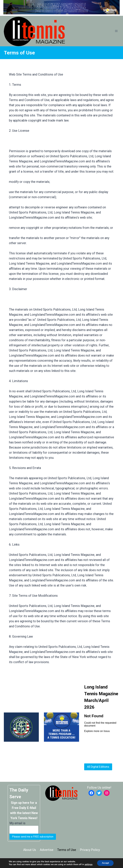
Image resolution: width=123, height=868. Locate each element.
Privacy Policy (90, 850)
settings (88, 864)
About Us (30, 850)
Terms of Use (67, 850)
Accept (105, 863)
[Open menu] (116, 31)
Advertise (47, 850)
